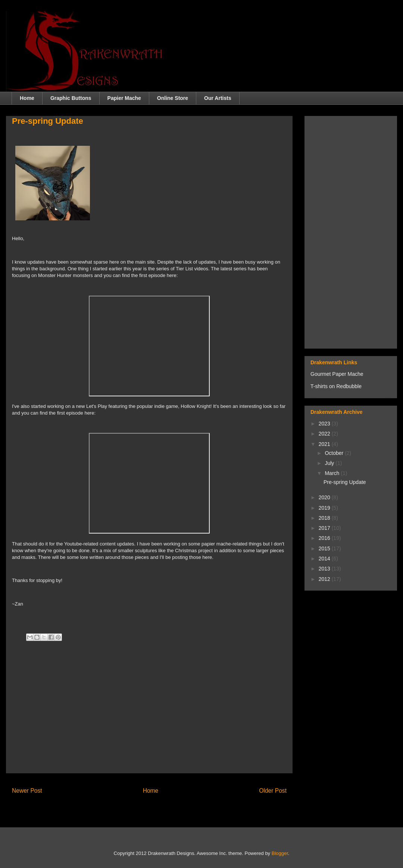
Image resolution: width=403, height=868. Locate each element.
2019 (325, 508)
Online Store (173, 98)
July (330, 463)
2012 (325, 579)
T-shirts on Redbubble (336, 386)
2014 (325, 559)
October (335, 453)
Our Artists (218, 98)
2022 (325, 434)
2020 (325, 497)
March (333, 473)
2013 (325, 569)
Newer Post (27, 791)
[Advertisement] (149, 715)
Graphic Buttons (71, 98)
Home (27, 98)
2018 (325, 518)
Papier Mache (124, 98)
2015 (325, 548)
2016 (325, 538)
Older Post (273, 791)
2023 (325, 424)
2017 (325, 528)
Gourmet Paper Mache (337, 374)
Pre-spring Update (345, 482)
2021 (325, 444)
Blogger (280, 853)
